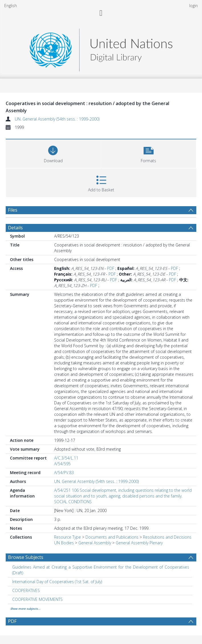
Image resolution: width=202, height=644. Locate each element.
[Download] (53, 153)
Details (15, 228)
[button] (149, 153)
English (11, 6)
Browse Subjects (26, 557)
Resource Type (68, 537)
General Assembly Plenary (139, 543)
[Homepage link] (101, 48)
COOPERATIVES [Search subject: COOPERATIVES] (26, 590)
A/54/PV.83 (64, 473)
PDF (111, 268)
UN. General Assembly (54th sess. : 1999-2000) (57, 119)
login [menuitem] (193, 6)
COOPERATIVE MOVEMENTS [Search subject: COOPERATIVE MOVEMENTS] (37, 599)
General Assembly (95, 543)
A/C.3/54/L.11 (66, 458)
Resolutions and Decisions (167, 537)
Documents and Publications (112, 537)
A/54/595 (62, 464)
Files (13, 210)
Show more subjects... (25, 609)
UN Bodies (64, 543)
